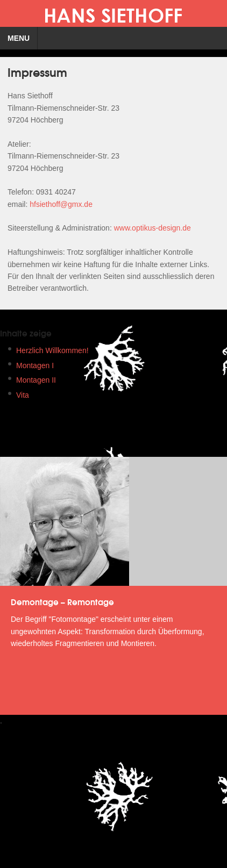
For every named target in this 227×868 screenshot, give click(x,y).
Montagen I (35, 365)
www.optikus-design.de (152, 228)
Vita (23, 395)
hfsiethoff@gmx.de (61, 204)
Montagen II (36, 380)
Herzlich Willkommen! (52, 350)
